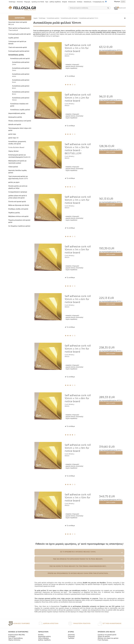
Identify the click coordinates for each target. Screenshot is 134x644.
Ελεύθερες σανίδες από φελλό (18, 209)
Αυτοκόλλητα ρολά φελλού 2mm (21, 63)
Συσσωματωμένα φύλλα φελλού (19, 51)
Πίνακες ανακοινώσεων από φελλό (20, 121)
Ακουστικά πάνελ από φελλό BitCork (18, 23)
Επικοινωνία (72, 2)
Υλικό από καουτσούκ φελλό (18, 47)
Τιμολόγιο (71, 638)
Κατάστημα (12, 2)
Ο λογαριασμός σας (98, 2)
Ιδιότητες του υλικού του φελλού (108, 638)
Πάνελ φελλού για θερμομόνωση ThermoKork (19, 29)
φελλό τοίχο (12, 134)
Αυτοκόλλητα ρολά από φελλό (20, 59)
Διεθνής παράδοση (55, 2)
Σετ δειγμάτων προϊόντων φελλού (19, 226)
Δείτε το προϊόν (111, 53)
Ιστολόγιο (80, 2)
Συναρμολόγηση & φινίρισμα (18, 192)
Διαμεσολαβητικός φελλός (17, 113)
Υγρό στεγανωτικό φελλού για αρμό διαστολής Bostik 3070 (18, 177)
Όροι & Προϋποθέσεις (16, 638)
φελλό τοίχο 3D (13, 138)
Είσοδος (41, 635)
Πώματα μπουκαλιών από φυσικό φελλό (19, 221)
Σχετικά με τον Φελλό (38, 2)
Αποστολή (20, 2)
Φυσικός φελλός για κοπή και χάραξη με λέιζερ (18, 187)
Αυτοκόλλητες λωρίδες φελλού (20, 110)
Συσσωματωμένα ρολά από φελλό (20, 34)
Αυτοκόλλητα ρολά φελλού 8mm (21, 93)
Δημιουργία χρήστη (44, 636)
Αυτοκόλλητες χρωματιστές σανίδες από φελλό (17, 143)
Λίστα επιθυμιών (44, 638)
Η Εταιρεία (12, 636)
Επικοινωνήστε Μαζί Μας (17, 635)
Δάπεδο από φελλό (15, 124)
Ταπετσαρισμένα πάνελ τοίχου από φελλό (20, 129)
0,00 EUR (120, 8)
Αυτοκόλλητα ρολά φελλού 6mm (21, 87)
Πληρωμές (27, 2)
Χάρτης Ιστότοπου (14, 640)
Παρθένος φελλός (14, 213)
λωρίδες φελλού (14, 38)
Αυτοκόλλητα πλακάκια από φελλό (19, 105)
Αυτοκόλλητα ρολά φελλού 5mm (21, 81)
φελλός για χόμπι (14, 182)
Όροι (47, 2)
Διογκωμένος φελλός (15, 117)
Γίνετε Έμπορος (103, 640)
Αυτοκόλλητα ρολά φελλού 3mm (21, 69)
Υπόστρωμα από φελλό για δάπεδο (17, 43)
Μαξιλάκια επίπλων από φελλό (18, 216)
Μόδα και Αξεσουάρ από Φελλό (19, 205)
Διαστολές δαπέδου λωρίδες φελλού (18, 172)
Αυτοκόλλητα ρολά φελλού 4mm (21, 75)
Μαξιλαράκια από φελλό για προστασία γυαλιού (17, 162)
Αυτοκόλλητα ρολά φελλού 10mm (21, 99)
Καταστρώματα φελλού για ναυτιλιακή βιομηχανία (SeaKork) (19, 156)
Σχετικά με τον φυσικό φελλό (107, 635)
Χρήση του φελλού (104, 636)
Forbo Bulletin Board (16, 147)
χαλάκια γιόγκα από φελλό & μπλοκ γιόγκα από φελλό (18, 197)
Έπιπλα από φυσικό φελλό (17, 202)
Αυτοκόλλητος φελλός (16, 55)
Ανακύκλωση (87, 2)
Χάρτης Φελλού (13, 151)
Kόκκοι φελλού (13, 167)
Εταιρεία (65, 2)
